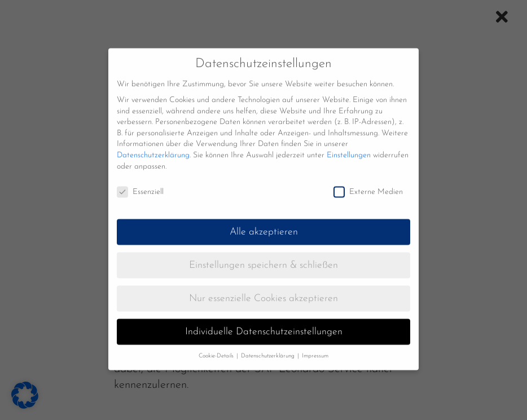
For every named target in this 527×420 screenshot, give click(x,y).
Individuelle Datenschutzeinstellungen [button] (264, 323)
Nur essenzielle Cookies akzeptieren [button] (263, 290)
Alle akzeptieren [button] (264, 224)
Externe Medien (368, 184)
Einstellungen (349, 146)
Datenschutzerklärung (153, 146)
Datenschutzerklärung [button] (269, 347)
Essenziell (140, 184)
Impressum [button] (315, 347)
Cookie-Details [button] (217, 347)
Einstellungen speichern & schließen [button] (263, 257)
